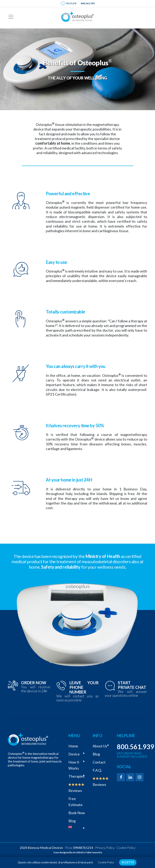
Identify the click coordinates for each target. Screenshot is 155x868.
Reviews (76, 788)
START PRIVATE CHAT (132, 685)
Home (73, 746)
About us (100, 746)
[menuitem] (77, 827)
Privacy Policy (105, 848)
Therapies (76, 776)
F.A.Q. (97, 770)
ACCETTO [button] (128, 862)
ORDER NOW (34, 683)
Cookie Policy (126, 848)
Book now (77, 813)
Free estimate (75, 802)
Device (74, 754)
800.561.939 (88, 3)
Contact (99, 762)
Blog (72, 821)
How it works (74, 765)
